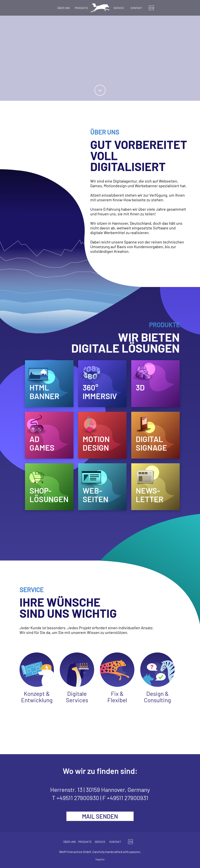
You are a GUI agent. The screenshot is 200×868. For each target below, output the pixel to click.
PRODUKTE (81, 8)
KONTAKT (137, 8)
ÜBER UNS (63, 8)
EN (151, 8)
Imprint (100, 859)
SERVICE (119, 8)
